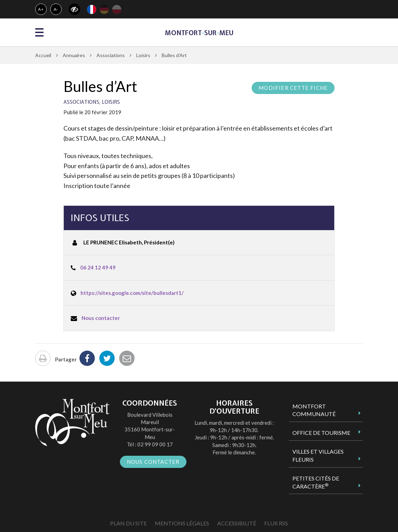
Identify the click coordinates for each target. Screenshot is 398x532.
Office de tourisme (321, 433)
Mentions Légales (182, 523)
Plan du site (128, 523)
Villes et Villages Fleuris (318, 455)
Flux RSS (276, 523)
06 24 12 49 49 (98, 267)
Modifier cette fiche (293, 88)
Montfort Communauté (314, 410)
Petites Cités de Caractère (316, 482)
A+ (41, 9)
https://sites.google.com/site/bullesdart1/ (132, 293)
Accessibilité (237, 523)
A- (56, 9)
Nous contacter (101, 318)
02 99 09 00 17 (155, 444)
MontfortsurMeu (199, 33)
